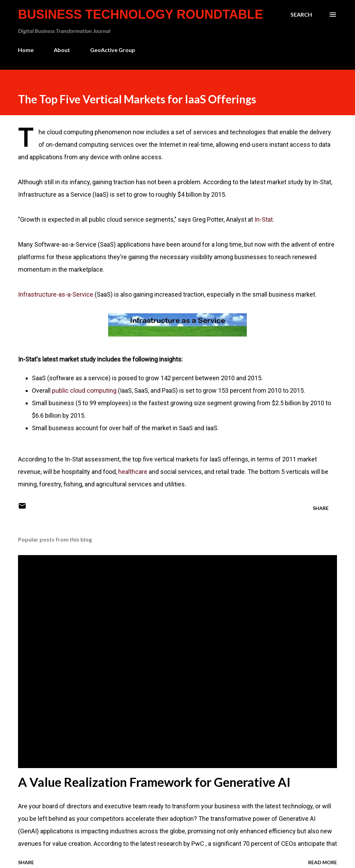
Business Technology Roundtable (141, 14)
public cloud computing (84, 390)
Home (26, 50)
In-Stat (264, 219)
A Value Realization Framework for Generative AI (154, 782)
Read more (323, 862)
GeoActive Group (113, 50)
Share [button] (321, 508)
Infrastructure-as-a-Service (56, 294)
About (62, 50)
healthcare (133, 472)
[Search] (301, 15)
